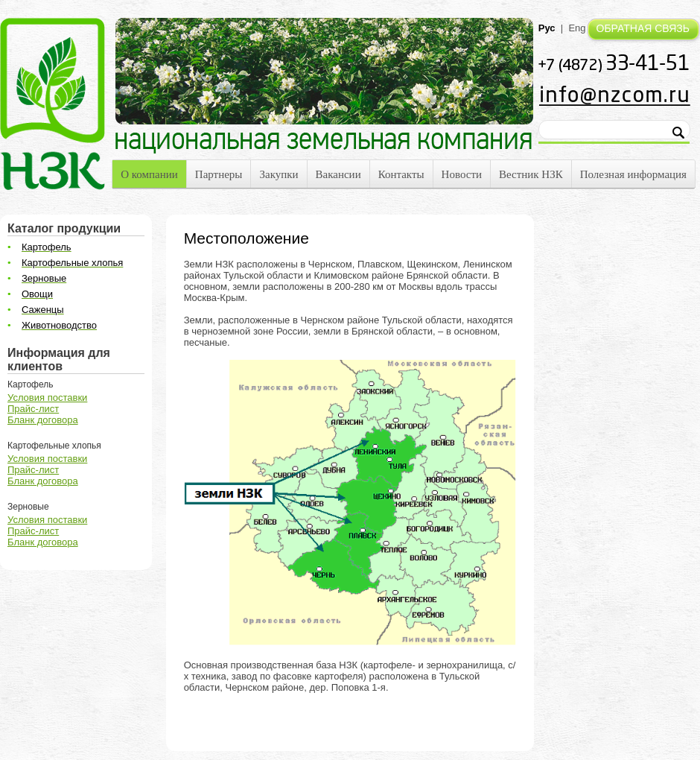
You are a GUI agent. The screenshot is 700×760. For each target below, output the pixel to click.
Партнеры (219, 174)
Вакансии (338, 174)
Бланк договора (43, 420)
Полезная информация (633, 174)
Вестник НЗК (531, 174)
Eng (577, 28)
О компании (149, 174)
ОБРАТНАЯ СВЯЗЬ (643, 28)
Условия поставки (47, 398)
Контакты (401, 174)
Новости (462, 174)
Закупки (279, 174)
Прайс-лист (33, 409)
